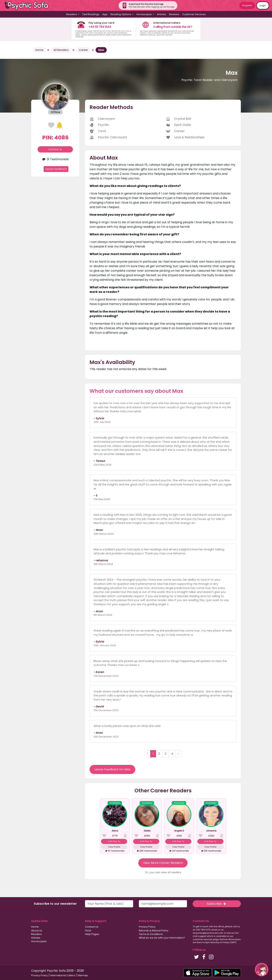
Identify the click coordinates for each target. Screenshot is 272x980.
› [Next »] (178, 754)
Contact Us (92, 927)
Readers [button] (72, 14)
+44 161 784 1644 (100, 27)
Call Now (55, 149)
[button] (262, 970)
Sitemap (83, 975)
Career (83, 50)
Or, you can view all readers (163, 872)
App (105, 14)
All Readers (61, 50)
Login (263, 5)
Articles (161, 14)
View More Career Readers (163, 863)
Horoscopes (39, 941)
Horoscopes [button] (144, 14)
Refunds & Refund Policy (154, 931)
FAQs (88, 931)
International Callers (63, 975)
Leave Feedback (56, 169)
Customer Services (194, 14)
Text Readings (91, 14)
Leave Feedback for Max (112, 769)
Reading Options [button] (121, 14)
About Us (37, 931)
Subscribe (217, 904)
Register (247, 5)
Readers (36, 934)
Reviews (174, 14)
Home (39, 50)
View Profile (114, 847)
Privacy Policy (147, 927)
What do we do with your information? (162, 938)
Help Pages (92, 934)
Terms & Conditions (151, 934)
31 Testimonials (55, 159)
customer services (203, 939)
